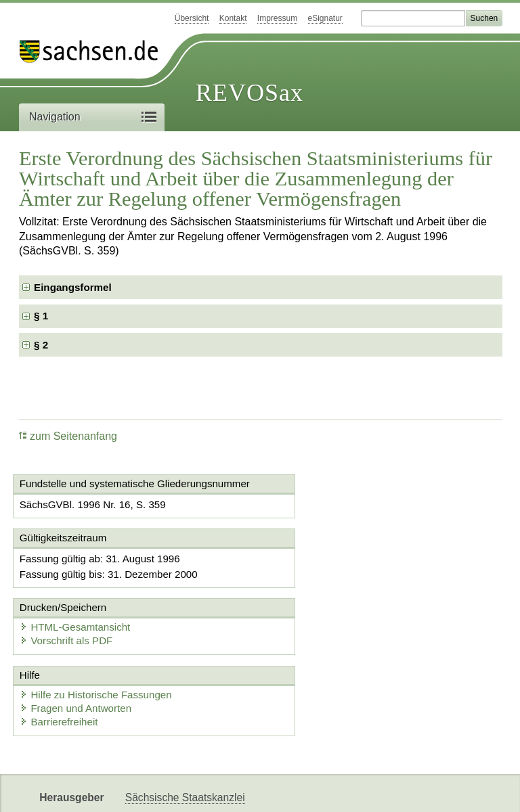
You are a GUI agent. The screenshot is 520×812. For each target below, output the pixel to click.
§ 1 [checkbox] (42, 316)
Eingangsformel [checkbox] (73, 287)
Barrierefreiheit (61, 666)
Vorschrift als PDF (322, 583)
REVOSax (250, 93)
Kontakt (233, 18)
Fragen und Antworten (78, 653)
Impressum (277, 18)
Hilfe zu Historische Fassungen (98, 639)
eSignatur (325, 18)
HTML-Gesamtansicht (331, 569)
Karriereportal (390, 790)
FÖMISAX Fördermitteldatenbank (203, 790)
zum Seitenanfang (68, 436)
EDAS (450, 790)
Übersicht (192, 18)
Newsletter (320, 790)
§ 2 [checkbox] (42, 345)
